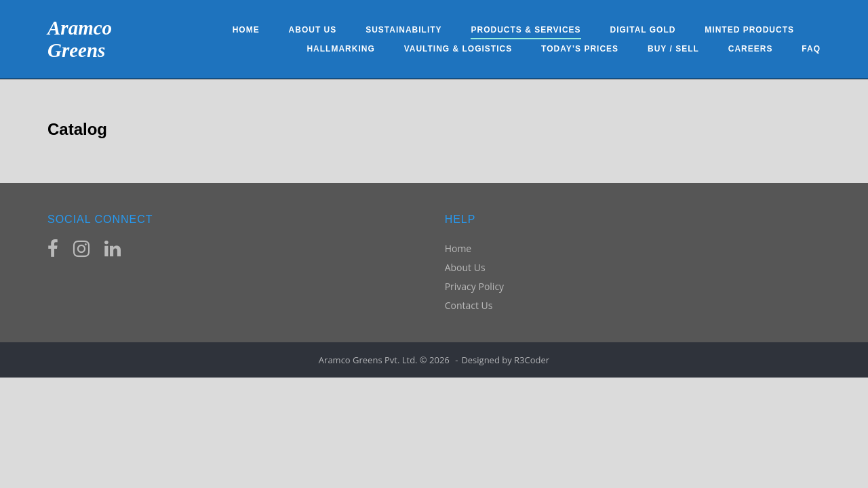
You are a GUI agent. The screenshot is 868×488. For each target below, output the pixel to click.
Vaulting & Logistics (458, 49)
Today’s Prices (580, 49)
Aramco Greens (80, 39)
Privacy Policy (474, 286)
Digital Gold (643, 30)
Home (246, 30)
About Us (313, 30)
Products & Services (526, 30)
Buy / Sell (673, 49)
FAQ (811, 49)
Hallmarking (340, 49)
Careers (751, 49)
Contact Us (469, 305)
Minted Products (749, 30)
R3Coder (532, 360)
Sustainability (403, 30)
